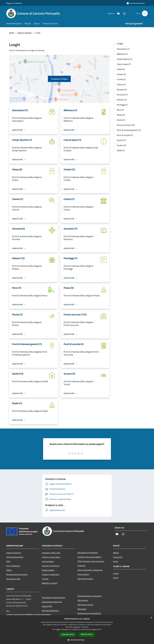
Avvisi (116, 561)
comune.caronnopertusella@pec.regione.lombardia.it (29, 615)
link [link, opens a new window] (100, 629)
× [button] (151, 618)
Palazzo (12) (122, 100)
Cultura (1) (121, 84)
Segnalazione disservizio (52, 602)
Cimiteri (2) (121, 74)
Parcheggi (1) (122, 105)
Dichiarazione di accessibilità (89, 613)
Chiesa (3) (121, 69)
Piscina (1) (121, 120)
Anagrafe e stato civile (51, 553)
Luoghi (116, 573)
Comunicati (118, 557)
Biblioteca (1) (122, 54)
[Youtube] (117, 13)
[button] (77, 640)
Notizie (116, 553)
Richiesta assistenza (50, 611)
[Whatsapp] (123, 13)
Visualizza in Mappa (59, 79)
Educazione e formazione (88, 553)
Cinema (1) (121, 79)
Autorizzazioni (83, 574)
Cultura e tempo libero (51, 557)
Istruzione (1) (122, 95)
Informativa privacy (85, 605)
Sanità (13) (121, 140)
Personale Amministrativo (17, 574)
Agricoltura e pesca (85, 579)
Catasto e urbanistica (51, 574)
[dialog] (77, 630)
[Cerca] (145, 13)
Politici (9, 570)
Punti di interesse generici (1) (129, 130)
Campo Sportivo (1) (125, 59)
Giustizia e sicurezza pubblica (89, 557)
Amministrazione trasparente (90, 596)
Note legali (82, 609)
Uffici (8, 561)
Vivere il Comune (25, 33)
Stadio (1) (121, 150)
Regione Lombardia (14, 3)
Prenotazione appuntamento (54, 597)
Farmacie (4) (122, 89)
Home (12, 33)
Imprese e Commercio (51, 566)
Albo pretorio (83, 600)
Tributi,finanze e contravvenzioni (91, 561)
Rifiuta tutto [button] (87, 634)
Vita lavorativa (48, 561)
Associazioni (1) (123, 49)
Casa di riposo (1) (124, 64)
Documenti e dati (13, 579)
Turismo (45, 579)
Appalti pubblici (48, 570)
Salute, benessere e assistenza (90, 570)
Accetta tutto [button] (68, 635)
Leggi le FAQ (47, 606)
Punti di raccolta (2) (125, 135)
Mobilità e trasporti (50, 583)
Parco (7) (120, 110)
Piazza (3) (121, 115)
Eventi (116, 578)
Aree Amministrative (15, 557)
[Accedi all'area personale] (136, 3)
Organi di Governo (14, 553)
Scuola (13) (121, 145)
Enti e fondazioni (13, 566)
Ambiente (81, 566)
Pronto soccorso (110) (126, 125)
